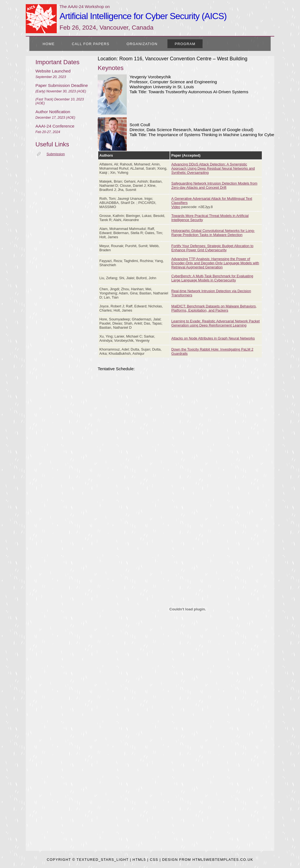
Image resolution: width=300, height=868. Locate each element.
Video (176, 207)
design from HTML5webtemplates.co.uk (208, 860)
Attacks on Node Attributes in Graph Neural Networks (213, 338)
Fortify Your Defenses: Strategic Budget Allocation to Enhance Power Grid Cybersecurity (212, 248)
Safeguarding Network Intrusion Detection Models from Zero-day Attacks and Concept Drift (214, 185)
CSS (154, 860)
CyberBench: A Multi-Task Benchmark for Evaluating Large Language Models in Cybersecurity (212, 278)
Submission (56, 154)
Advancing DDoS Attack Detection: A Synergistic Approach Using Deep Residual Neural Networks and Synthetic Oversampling (213, 168)
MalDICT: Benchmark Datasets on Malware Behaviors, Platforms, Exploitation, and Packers (214, 308)
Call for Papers (91, 44)
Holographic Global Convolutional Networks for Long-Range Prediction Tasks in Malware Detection (213, 233)
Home (49, 44)
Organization (142, 44)
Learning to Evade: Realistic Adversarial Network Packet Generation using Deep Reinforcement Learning (215, 323)
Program (185, 44)
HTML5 (139, 860)
